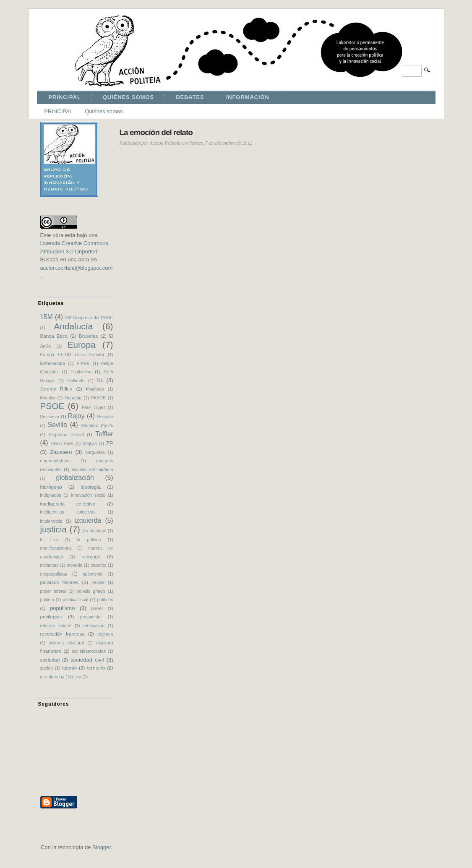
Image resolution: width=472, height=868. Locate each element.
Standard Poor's (97, 426)
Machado (95, 389)
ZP (110, 443)
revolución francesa (63, 634)
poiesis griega (91, 591)
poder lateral (53, 591)
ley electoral (94, 531)
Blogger (102, 847)
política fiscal (76, 600)
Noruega (73, 398)
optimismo (93, 574)
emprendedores (56, 461)
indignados (51, 495)
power (97, 609)
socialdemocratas (89, 651)
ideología (90, 487)
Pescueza (50, 417)
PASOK (98, 398)
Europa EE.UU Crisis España (72, 355)
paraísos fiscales (60, 582)
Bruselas (88, 336)
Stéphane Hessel (66, 435)
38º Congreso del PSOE (89, 318)
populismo (62, 608)
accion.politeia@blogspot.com (77, 268)
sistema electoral (66, 643)
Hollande (76, 381)
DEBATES (190, 97)
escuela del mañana (93, 470)
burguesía (95, 452)
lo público (89, 540)
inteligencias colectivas (68, 512)
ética (77, 677)
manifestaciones (56, 548)
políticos (105, 600)
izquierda (88, 520)
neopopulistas (54, 574)
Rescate (105, 417)
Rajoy (76, 416)
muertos (99, 565)
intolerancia (51, 521)
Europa (82, 345)
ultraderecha (52, 677)
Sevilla (57, 425)
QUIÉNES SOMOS (128, 97)
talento (69, 668)
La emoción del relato (156, 132)
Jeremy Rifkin (56, 389)
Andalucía (73, 326)
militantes (50, 565)
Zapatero (61, 452)
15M (47, 317)
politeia (47, 600)
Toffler (104, 434)
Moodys (48, 398)
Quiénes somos (104, 111)
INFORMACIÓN (248, 97)
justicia (54, 529)
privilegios (51, 616)
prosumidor (91, 617)
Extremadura (53, 364)
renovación (94, 626)
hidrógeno (51, 487)
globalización (75, 478)
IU (100, 380)
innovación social (89, 495)
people (98, 583)
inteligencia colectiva (68, 504)
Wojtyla (90, 444)
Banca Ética (54, 336)
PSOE (52, 406)
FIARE (83, 364)
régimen (105, 634)
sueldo (47, 668)
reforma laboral (56, 626)
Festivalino (81, 372)
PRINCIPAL (65, 97)
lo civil (49, 540)
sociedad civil (87, 660)
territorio (96, 668)
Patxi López (94, 408)
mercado (91, 557)
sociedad (50, 660)
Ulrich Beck (62, 444)
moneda (75, 565)
